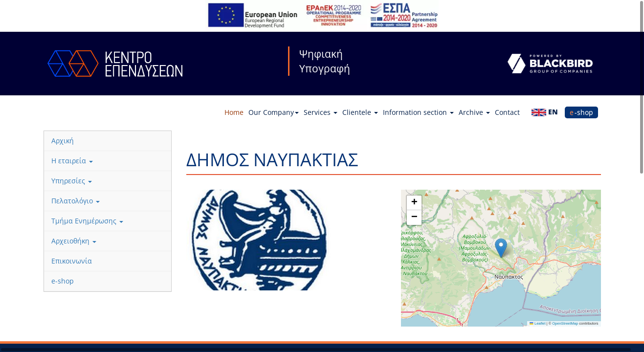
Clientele (360, 112)
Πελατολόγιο (76, 201)
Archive (474, 112)
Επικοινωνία (72, 261)
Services (321, 112)
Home (234, 112)
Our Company (274, 112)
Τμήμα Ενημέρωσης (87, 221)
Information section (418, 112)
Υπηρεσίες (72, 181)
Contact (507, 112)
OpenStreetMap (565, 323)
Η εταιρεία (72, 161)
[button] (501, 248)
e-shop (581, 112)
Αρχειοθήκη (74, 241)
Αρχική (63, 141)
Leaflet (537, 323)
